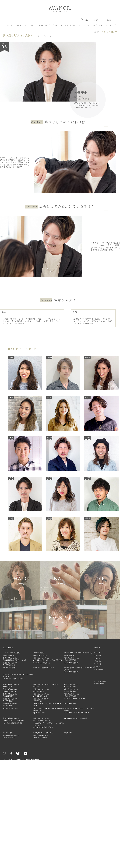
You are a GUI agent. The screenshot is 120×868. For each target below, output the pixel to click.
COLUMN (30, 26)
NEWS (19, 26)
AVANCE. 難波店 (39, 653)
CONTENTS (97, 26)
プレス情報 (98, 661)
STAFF (55, 26)
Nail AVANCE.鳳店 (70, 704)
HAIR (84, 20)
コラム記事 (98, 656)
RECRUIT (111, 26)
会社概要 (97, 667)
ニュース (97, 653)
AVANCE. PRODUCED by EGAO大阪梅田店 (78, 653)
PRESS (86, 26)
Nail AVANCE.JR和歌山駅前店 (13, 723)
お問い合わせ (99, 670)
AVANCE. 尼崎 (8, 733)
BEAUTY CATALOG (71, 26)
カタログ (97, 658)
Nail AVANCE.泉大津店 (10, 709)
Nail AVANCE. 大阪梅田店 (42, 663)
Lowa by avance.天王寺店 (11, 653)
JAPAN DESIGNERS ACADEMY (74, 699)
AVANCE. (60, 9)
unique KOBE (68, 733)
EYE (96, 20)
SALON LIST (44, 26)
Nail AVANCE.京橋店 (10, 668)
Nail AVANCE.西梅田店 (71, 663)
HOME (10, 26)
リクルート (98, 664)
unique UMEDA (69, 656)
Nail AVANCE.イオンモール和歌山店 (75, 718)
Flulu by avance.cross (40, 656)
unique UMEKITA (9, 656)
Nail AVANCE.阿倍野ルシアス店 (44, 668)
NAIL (108, 20)
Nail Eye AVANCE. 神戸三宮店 (43, 733)
